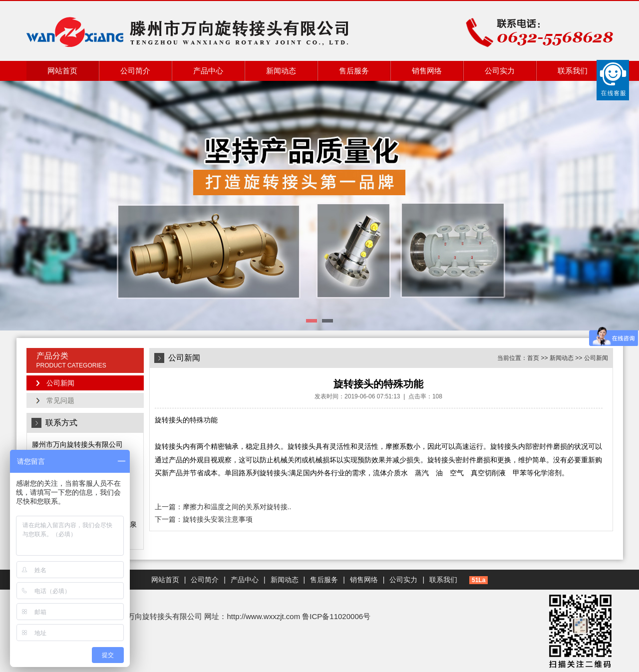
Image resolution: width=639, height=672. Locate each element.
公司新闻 (60, 383)
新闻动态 (281, 71)
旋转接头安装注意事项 (218, 519)
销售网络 (427, 71)
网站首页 (62, 71)
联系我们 (573, 71)
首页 (533, 358)
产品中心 (208, 71)
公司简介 (135, 71)
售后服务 (354, 71)
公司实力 (500, 71)
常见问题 (60, 400)
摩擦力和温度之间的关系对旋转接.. (237, 507)
